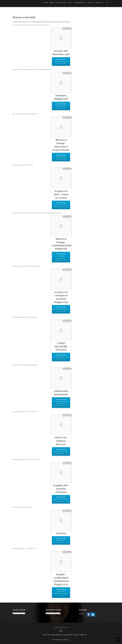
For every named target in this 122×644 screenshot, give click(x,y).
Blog (52, 2)
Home (46, 2)
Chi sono (90, 2)
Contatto (98, 2)
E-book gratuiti (79, 2)
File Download (61, 62)
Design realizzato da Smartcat (61, 640)
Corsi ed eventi (61, 2)
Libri (70, 2)
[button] (107, 3)
